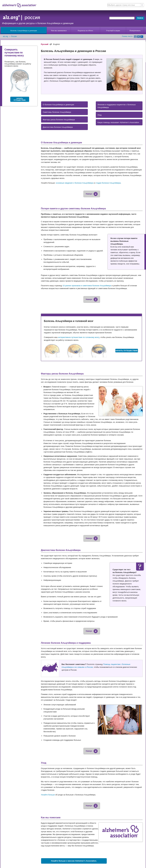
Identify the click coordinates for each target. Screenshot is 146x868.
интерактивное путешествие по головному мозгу (79, 337)
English (56, 44)
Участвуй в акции (113, 31)
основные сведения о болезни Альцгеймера (75, 183)
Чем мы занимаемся (59, 31)
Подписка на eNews (85, 31)
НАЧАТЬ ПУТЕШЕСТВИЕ (20, 99)
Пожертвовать (135, 31)
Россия (14, 36)
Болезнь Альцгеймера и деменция (24, 31)
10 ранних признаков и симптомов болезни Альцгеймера (87, 286)
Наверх (92, 194)
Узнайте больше (48, 795)
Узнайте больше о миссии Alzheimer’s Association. (74, 861)
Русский (45, 44)
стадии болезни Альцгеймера (108, 183)
